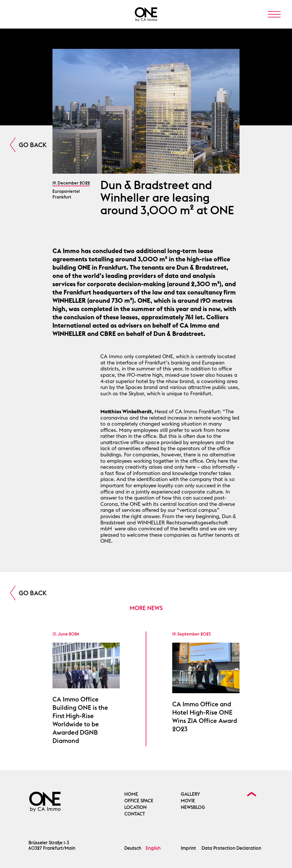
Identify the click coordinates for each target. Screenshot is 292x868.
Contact (135, 814)
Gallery (190, 794)
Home (131, 794)
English (153, 848)
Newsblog (193, 807)
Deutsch (133, 848)
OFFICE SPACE (139, 801)
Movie (188, 801)
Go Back (33, 145)
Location (135, 807)
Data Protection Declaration (231, 848)
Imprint (188, 848)
